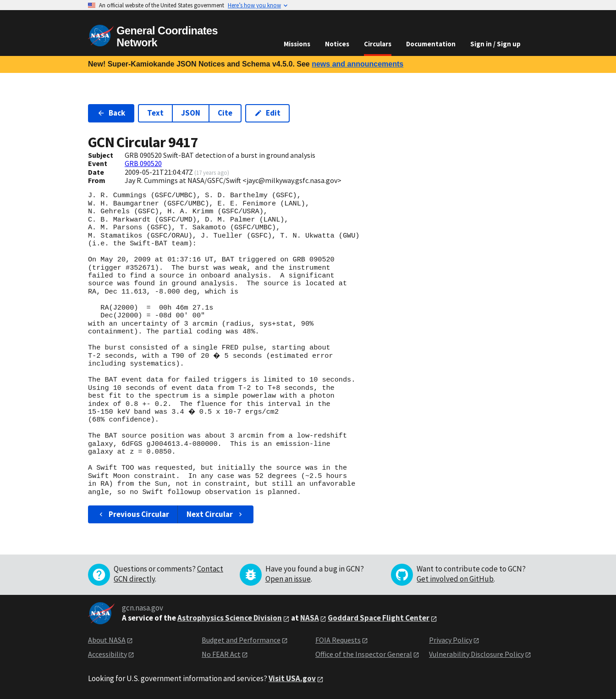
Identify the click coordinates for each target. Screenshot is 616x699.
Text (155, 113)
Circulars (378, 44)
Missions (297, 44)
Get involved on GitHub (455, 579)
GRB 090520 (143, 163)
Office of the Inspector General (364, 654)
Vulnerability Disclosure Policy (476, 654)
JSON (191, 113)
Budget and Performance (241, 640)
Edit (267, 113)
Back (111, 113)
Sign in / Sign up (495, 44)
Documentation (431, 44)
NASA (310, 618)
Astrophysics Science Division (230, 618)
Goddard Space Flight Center (379, 618)
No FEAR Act (221, 654)
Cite (225, 113)
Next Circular (215, 514)
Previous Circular (133, 514)
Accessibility (107, 654)
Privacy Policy (451, 640)
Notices (337, 44)
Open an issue (288, 579)
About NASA (107, 640)
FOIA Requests (338, 640)
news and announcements (357, 64)
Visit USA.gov (292, 678)
